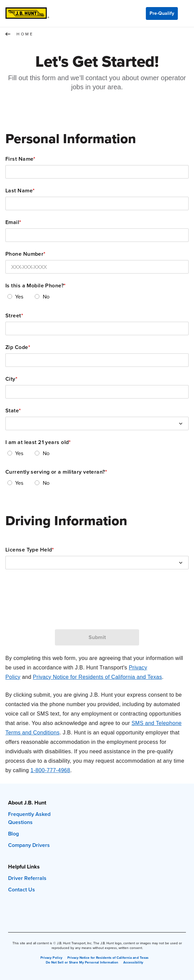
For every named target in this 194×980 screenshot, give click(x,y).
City (11, 379)
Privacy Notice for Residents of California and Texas (98, 677)
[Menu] (186, 13)
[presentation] (97, 608)
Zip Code (18, 347)
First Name (21, 159)
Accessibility (133, 962)
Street (14, 316)
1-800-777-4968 (50, 770)
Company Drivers (29, 845)
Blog (13, 834)
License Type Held (30, 550)
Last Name (20, 191)
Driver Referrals (27, 878)
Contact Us (22, 890)
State (13, 411)
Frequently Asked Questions (29, 818)
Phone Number (26, 254)
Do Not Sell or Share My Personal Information (82, 962)
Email (13, 222)
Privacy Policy (51, 958)
